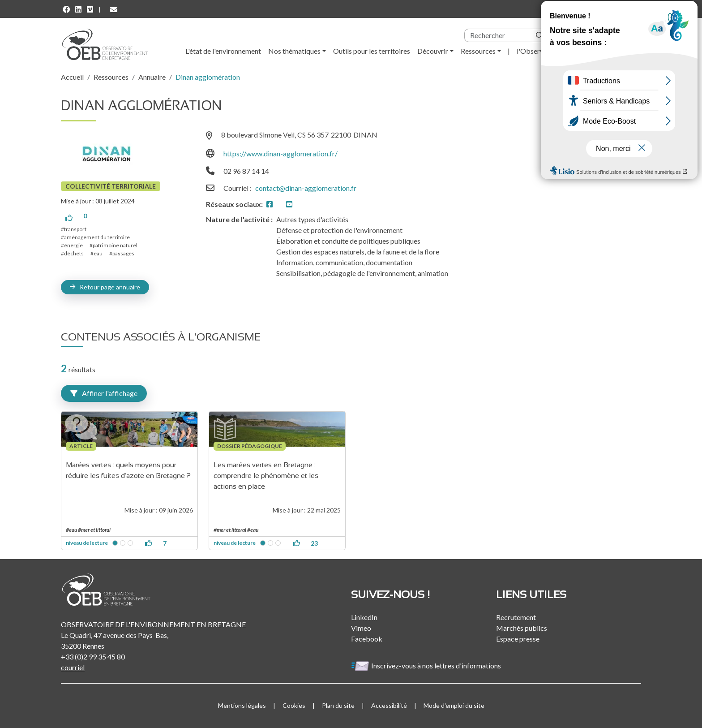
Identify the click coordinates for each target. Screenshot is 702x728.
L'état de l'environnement (223, 51)
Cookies (294, 705)
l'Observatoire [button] (539, 51)
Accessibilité (389, 705)
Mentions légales (242, 705)
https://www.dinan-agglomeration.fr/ (280, 153)
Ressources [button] (478, 51)
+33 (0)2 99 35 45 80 (93, 657)
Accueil (72, 77)
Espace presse (518, 639)
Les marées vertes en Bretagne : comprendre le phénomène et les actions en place (267, 476)
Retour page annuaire (110, 287)
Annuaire (152, 77)
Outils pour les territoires (372, 51)
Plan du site (338, 705)
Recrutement (516, 617)
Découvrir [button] (433, 51)
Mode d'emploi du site (454, 705)
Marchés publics (522, 628)
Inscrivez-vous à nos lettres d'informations (427, 666)
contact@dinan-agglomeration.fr (306, 188)
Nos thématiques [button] (294, 51)
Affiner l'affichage (104, 393)
